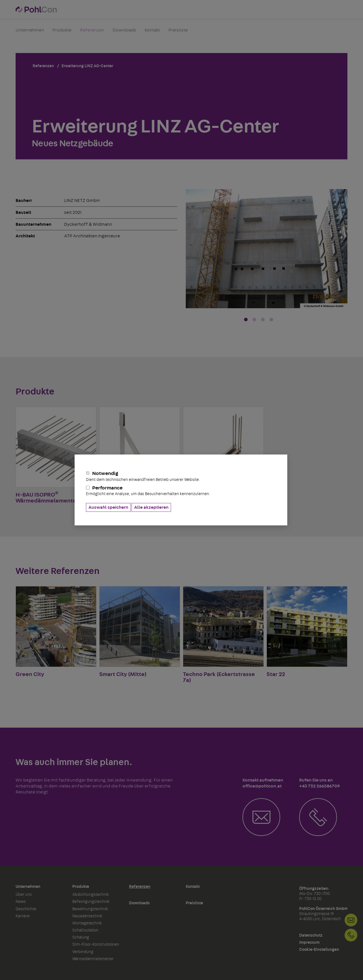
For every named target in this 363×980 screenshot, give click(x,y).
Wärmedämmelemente (93, 959)
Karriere (23, 916)
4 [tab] (271, 320)
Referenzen (92, 32)
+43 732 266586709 (351, 935)
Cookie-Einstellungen (319, 950)
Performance (181, 491)
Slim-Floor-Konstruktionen (96, 945)
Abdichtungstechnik (91, 895)
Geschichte (26, 909)
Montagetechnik (87, 923)
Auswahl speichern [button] (108, 507)
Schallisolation (85, 930)
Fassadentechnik (87, 916)
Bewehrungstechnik (90, 909)
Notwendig (181, 476)
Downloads (124, 32)
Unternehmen (30, 32)
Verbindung (83, 952)
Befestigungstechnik (91, 902)
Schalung (81, 937)
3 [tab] (263, 320)
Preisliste (178, 32)
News (21, 902)
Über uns (24, 895)
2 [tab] (254, 320)
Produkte (62, 32)
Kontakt (152, 32)
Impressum (309, 943)
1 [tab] (246, 320)
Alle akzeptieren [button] (151, 507)
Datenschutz (311, 935)
